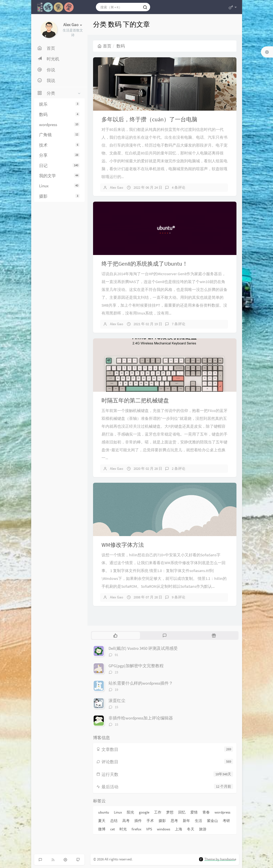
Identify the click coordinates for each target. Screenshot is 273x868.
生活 (198, 821)
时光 (123, 829)
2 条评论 (179, 469)
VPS (149, 829)
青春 (206, 812)
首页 (104, 46)
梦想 (170, 812)
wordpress (59, 125)
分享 (59, 155)
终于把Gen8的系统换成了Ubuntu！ (145, 264)
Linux (59, 186)
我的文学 (59, 176)
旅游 (203, 829)
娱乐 (59, 104)
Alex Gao (117, 187)
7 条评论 (179, 324)
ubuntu (104, 812)
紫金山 (212, 821)
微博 (102, 829)
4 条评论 (179, 187)
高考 (126, 821)
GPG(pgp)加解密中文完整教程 (136, 666)
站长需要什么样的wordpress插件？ (141, 683)
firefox (136, 829)
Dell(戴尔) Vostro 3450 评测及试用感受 (143, 648)
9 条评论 (179, 597)
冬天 (191, 829)
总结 (114, 821)
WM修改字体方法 (123, 545)
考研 (226, 821)
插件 (138, 821)
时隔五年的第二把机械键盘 (135, 400)
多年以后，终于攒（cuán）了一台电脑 (149, 119)
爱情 (194, 812)
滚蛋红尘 (117, 700)
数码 (59, 114)
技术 (59, 145)
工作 (158, 812)
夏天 (102, 821)
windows (163, 829)
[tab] (116, 635)
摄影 (59, 196)
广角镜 (59, 135)
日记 (59, 166)
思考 (174, 821)
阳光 (130, 812)
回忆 (182, 812)
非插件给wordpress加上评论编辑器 (141, 718)
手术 (150, 821)
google (144, 812)
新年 (186, 821)
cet (112, 829)
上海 (179, 829)
